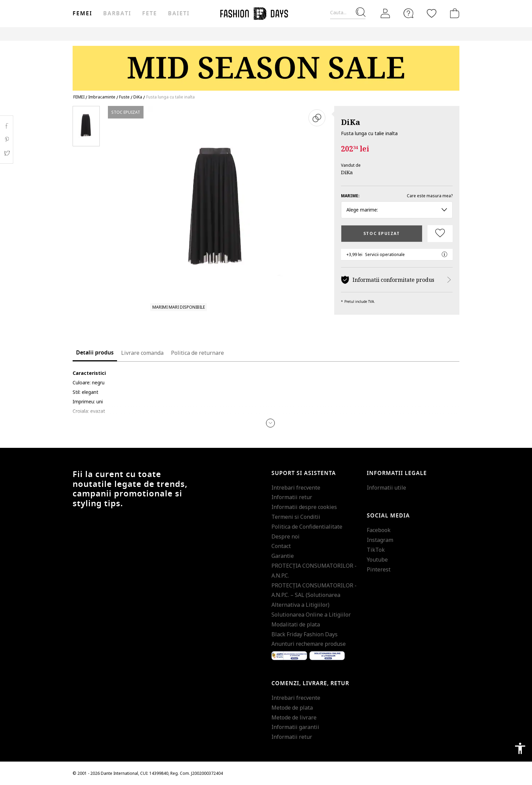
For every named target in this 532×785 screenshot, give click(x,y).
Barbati (117, 14)
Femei (82, 14)
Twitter (7, 153)
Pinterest (379, 569)
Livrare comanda (142, 353)
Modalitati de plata (296, 624)
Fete (150, 14)
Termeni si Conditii (296, 517)
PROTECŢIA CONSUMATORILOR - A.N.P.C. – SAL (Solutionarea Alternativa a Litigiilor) (314, 595)
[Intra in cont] (385, 14)
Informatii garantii (295, 727)
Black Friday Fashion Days (305, 634)
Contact (281, 546)
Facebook (379, 530)
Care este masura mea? (430, 196)
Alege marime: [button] (397, 210)
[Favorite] (432, 13)
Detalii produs (95, 353)
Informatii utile (386, 488)
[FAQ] (408, 13)
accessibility (520, 748)
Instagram (380, 540)
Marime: (350, 196)
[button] (270, 423)
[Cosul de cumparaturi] (453, 13)
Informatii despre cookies (304, 507)
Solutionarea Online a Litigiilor (311, 615)
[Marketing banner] (266, 65)
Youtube (377, 560)
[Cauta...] (348, 13)
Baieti (179, 14)
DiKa (350, 122)
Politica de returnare (197, 353)
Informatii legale (397, 473)
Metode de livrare (294, 717)
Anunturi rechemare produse (309, 644)
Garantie (283, 556)
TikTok (376, 550)
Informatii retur (292, 497)
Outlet (354, 34)
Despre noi (286, 536)
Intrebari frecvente (296, 488)
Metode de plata (292, 708)
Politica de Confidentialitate (307, 527)
